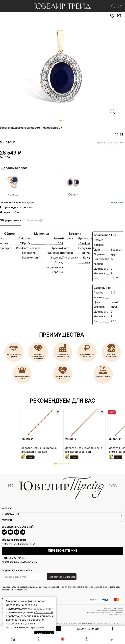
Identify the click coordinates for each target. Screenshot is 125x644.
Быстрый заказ (88, 629)
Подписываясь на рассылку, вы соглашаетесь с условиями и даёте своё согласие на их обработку (61, 588)
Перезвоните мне (63, 551)
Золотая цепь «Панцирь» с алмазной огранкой (39, 450)
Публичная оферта (116, 615)
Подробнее (117, 203)
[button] (61, 121)
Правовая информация (114, 608)
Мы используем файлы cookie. (26, 601)
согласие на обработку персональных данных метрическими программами (25, 623)
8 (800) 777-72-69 (13, 558)
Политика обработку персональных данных (105, 612)
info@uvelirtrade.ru (14, 540)
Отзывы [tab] (35, 220)
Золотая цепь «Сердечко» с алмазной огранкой (84, 450)
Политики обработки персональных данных (84, 587)
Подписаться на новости (62, 577)
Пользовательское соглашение (110, 610)
